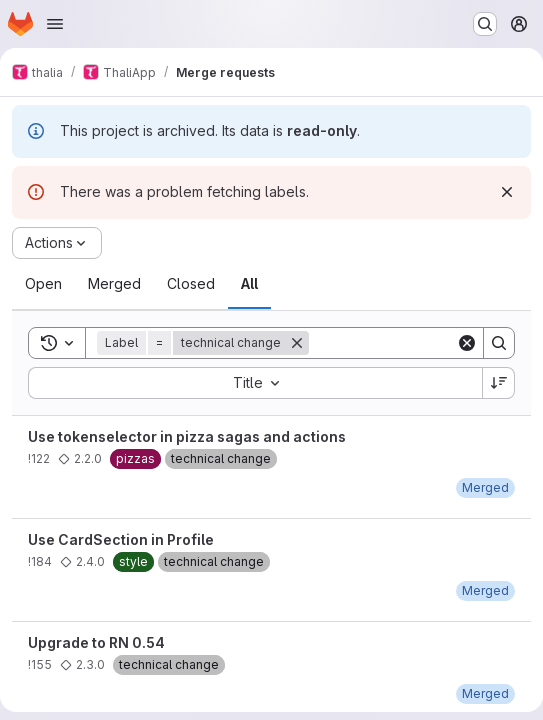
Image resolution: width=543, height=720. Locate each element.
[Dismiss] (507, 192)
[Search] (499, 343)
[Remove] (297, 343)
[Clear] (467, 343)
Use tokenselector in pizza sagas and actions (187, 436)
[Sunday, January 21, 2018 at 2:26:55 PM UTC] (485, 487)
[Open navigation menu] (55, 24)
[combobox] (255, 383)
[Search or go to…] (485, 24)
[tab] (43, 284)
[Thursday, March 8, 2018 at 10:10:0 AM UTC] (485, 693)
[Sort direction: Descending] (499, 383)
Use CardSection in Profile (121, 539)
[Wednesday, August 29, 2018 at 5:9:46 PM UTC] (485, 590)
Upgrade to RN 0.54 (96, 642)
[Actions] (57, 243)
